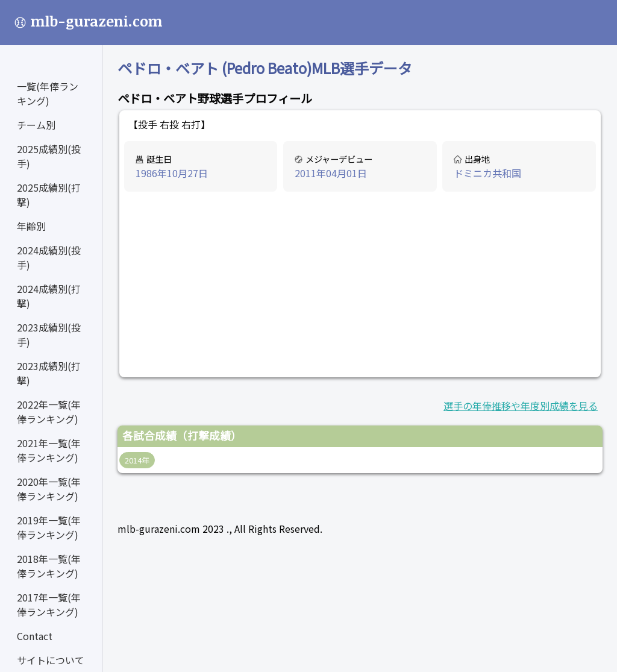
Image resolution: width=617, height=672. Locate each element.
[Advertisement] (360, 285)
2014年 (137, 460)
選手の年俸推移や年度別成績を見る (521, 406)
